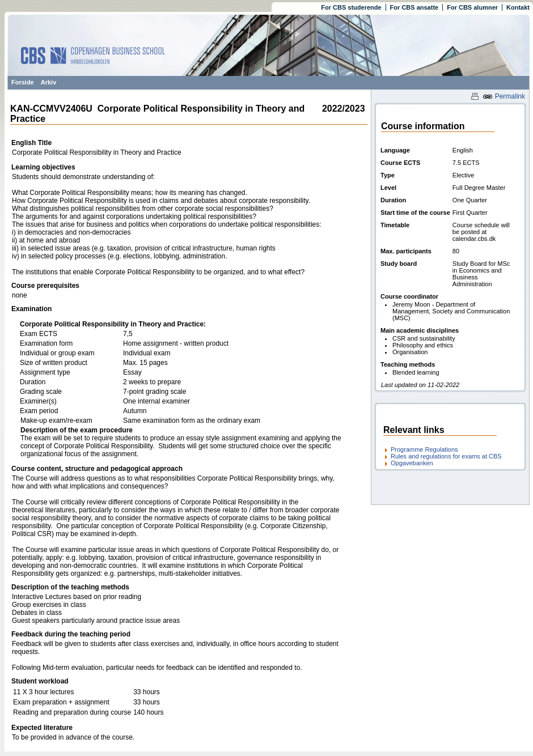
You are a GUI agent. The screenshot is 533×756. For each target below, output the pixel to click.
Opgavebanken (412, 463)
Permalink (504, 96)
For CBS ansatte (414, 7)
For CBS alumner (472, 7)
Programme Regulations (424, 449)
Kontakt (518, 7)
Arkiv (49, 82)
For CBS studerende (351, 7)
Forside (23, 82)
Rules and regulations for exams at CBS (446, 456)
